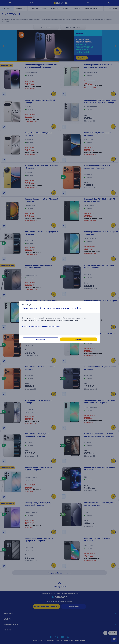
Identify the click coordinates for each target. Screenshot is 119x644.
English (30, 304)
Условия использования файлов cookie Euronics (41, 326)
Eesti (24, 304)
